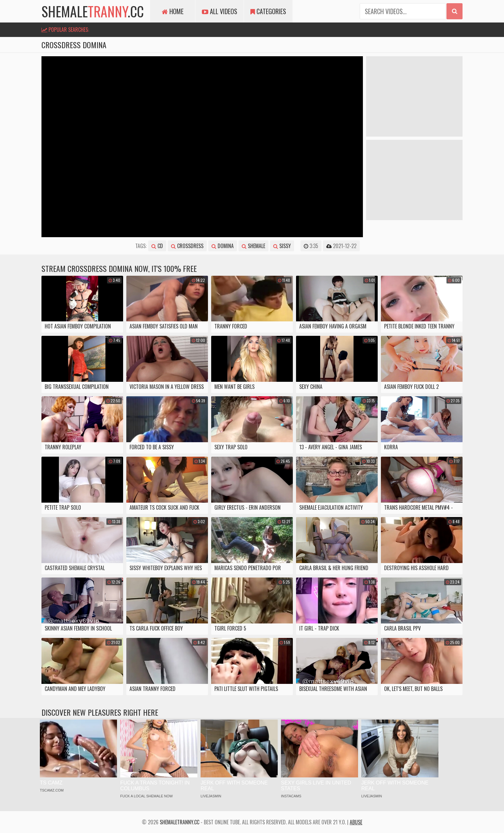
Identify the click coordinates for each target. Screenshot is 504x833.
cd (157, 246)
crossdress (187, 246)
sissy (282, 246)
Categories (268, 11)
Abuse (356, 822)
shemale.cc (93, 11)
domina (223, 246)
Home (173, 11)
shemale (253, 246)
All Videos (220, 11)
